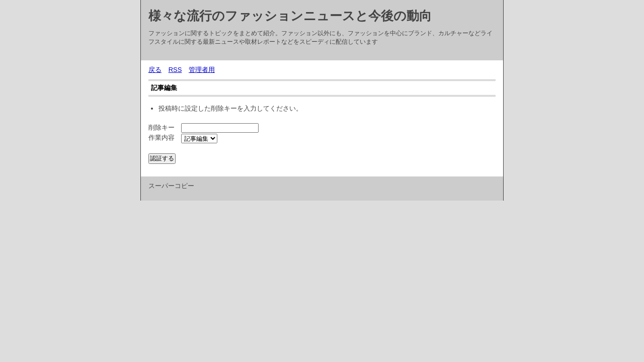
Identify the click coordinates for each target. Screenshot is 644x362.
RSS (175, 70)
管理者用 (202, 70)
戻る (155, 70)
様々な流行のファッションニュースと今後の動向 (290, 16)
